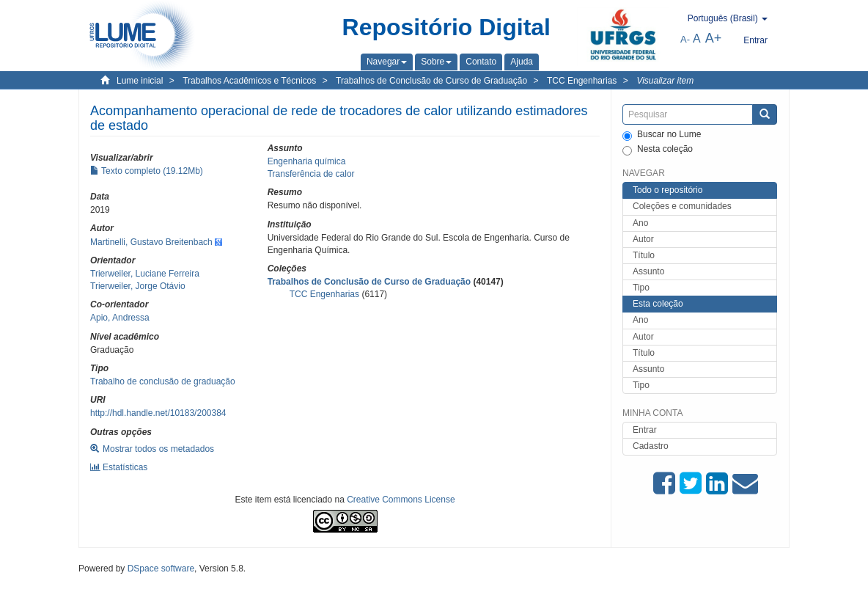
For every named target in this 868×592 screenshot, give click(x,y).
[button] (387, 62)
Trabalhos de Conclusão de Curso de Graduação (431, 81)
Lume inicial (140, 81)
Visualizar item (665, 81)
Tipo (641, 288)
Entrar (645, 430)
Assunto (648, 271)
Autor (643, 239)
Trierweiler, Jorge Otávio (138, 286)
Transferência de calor (311, 174)
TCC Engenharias (582, 81)
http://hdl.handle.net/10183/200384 (158, 413)
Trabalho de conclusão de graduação (163, 381)
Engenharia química (307, 161)
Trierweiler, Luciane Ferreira (145, 274)
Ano (640, 223)
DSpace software (161, 569)
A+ (714, 38)
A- (685, 39)
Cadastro (651, 446)
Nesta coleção (658, 150)
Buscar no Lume (662, 135)
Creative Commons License (401, 500)
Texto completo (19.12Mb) (147, 171)
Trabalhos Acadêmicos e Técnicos (249, 81)
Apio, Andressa (120, 318)
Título (644, 255)
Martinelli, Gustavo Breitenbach (151, 242)
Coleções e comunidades (682, 206)
